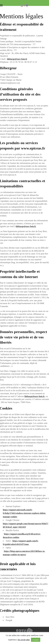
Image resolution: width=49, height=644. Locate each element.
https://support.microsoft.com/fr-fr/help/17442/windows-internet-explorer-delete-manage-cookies (24, 513)
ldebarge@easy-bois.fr (17, 59)
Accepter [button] (36, 640)
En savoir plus (24, 640)
